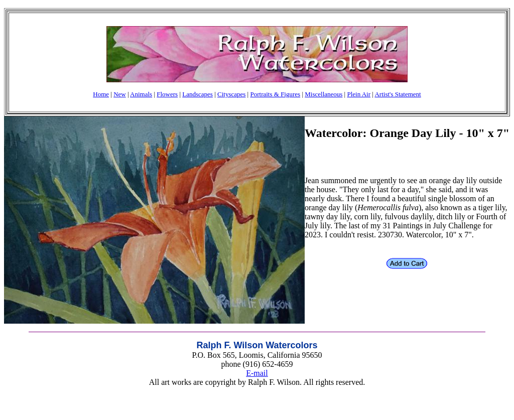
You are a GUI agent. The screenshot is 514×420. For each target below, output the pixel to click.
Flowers (167, 94)
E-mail (257, 373)
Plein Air (359, 94)
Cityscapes (231, 94)
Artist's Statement (398, 94)
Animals (141, 94)
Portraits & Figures (275, 94)
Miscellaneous (324, 94)
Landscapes (198, 94)
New (120, 94)
